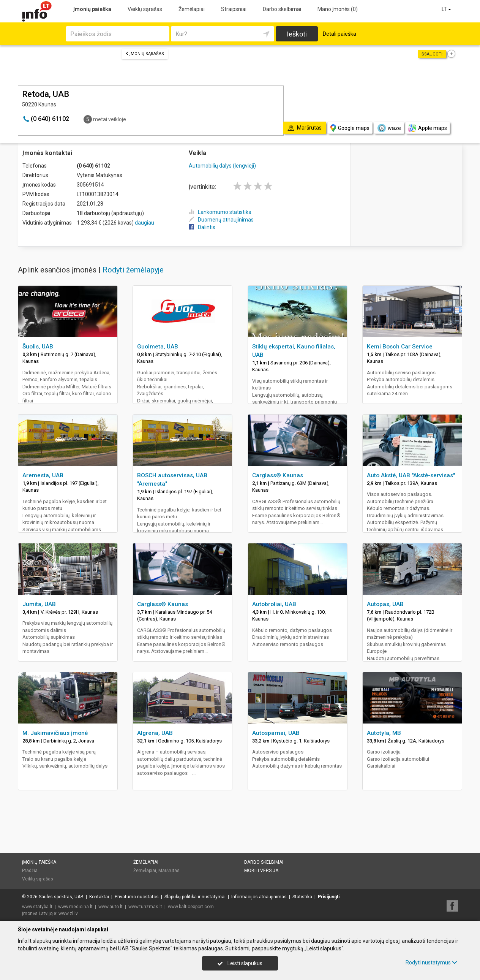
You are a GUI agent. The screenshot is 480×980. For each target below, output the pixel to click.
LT (447, 9)
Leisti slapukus (240, 963)
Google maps (350, 128)
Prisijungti (329, 897)
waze (389, 128)
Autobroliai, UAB (274, 604)
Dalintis (202, 227)
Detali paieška (339, 34)
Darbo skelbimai (282, 9)
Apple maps (428, 128)
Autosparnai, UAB (276, 733)
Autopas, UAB (385, 604)
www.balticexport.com (191, 907)
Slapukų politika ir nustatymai (195, 897)
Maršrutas (169, 871)
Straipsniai (234, 9)
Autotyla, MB (384, 733)
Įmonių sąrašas (145, 54)
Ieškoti (297, 34)
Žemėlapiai (192, 9)
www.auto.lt (111, 907)
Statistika (302, 897)
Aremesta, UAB (43, 475)
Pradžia (30, 871)
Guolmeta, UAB (158, 347)
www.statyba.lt (37, 907)
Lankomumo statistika (220, 212)
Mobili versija (261, 871)
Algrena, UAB (155, 733)
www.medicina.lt (75, 907)
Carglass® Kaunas (278, 475)
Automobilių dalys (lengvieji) (222, 166)
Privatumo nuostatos (137, 897)
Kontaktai (99, 897)
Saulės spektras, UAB (61, 897)
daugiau (144, 223)
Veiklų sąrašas (145, 9)
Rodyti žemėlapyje (133, 270)
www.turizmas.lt (145, 907)
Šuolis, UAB (38, 347)
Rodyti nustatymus (431, 963)
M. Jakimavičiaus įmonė (55, 733)
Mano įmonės (338, 9)
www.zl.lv (68, 914)
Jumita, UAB (39, 604)
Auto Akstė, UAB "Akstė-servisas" (411, 475)
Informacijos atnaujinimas (259, 897)
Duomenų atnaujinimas (221, 220)
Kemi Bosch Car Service (400, 347)
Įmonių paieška (92, 9)
